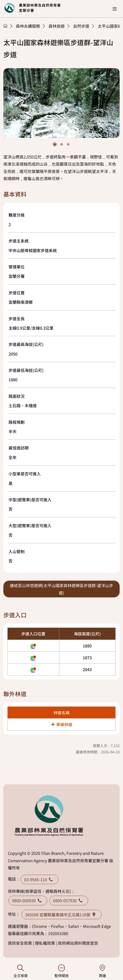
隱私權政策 (45, 943)
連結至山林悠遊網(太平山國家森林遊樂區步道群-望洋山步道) (61, 589)
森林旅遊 (57, 26)
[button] (115, 9)
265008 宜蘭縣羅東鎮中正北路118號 (61, 915)
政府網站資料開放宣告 (78, 943)
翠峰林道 (64, 724)
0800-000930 (28, 900)
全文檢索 (20, 971)
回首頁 (32, 8)
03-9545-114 (39, 879)
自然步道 (81, 26)
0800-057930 (69, 900)
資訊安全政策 (20, 943)
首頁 (5, 26)
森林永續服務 (28, 26)
